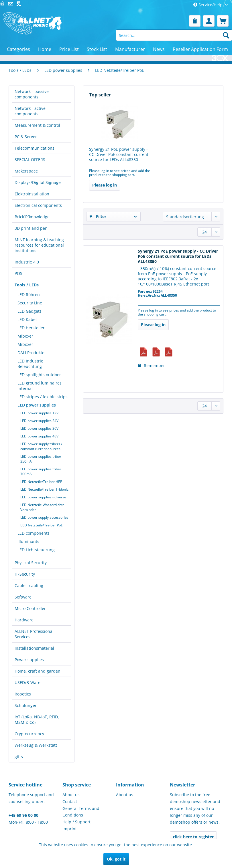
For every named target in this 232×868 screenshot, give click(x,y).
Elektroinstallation (32, 194)
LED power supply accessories (44, 517)
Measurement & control (37, 125)
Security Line (30, 303)
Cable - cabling (29, 585)
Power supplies (29, 660)
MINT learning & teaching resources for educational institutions (39, 245)
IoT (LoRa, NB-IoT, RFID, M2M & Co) (37, 720)
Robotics (23, 694)
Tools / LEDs (27, 285)
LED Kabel (27, 319)
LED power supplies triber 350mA (41, 459)
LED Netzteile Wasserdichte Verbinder (42, 507)
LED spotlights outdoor (39, 375)
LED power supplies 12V (39, 413)
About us (71, 795)
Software (23, 597)
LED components (34, 533)
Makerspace (26, 171)
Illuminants (28, 541)
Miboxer (25, 336)
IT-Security (25, 574)
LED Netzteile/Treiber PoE (42, 525)
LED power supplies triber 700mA (41, 471)
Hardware (24, 620)
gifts (19, 757)
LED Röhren (29, 295)
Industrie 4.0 (27, 262)
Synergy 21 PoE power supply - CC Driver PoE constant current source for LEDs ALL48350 (119, 154)
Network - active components (30, 111)
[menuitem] (195, 21)
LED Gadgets (30, 311)
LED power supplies (37, 405)
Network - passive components (32, 94)
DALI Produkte (31, 353)
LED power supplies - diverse (43, 497)
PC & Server (26, 137)
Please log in (105, 185)
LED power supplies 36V (39, 428)
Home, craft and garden (38, 671)
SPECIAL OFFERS (30, 159)
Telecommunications (35, 148)
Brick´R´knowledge (32, 217)
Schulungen (26, 705)
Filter (98, 216)
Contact (70, 801)
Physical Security (31, 563)
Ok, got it (116, 859)
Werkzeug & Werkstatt (36, 745)
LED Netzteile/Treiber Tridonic (44, 489)
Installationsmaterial (34, 648)
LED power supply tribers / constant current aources (41, 446)
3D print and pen (31, 228)
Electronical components (38, 205)
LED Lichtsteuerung (36, 550)
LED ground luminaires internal (40, 386)
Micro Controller (30, 608)
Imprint (70, 829)
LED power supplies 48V (39, 436)
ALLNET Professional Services (34, 634)
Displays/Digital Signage (38, 182)
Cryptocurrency (29, 734)
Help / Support (76, 822)
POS (18, 273)
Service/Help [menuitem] (209, 5)
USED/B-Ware (27, 682)
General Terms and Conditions (81, 812)
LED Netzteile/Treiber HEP (41, 482)
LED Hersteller (31, 328)
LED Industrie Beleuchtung (30, 364)
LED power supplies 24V (39, 421)
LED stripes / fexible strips (43, 397)
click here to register (193, 837)
